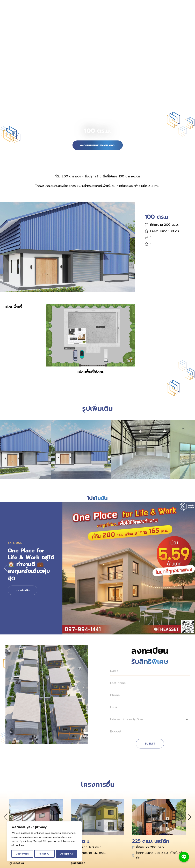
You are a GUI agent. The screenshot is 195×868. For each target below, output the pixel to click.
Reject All (44, 854)
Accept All (67, 854)
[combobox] (150, 722)
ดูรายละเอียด (17, 866)
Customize (22, 854)
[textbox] (150, 722)
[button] (6, 571)
